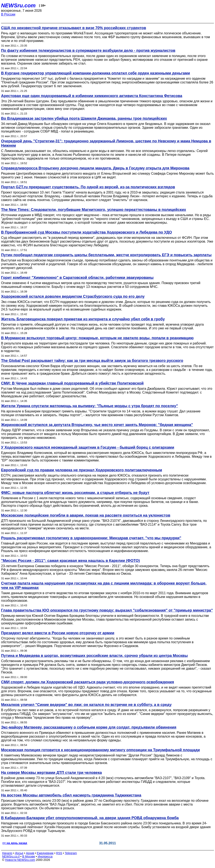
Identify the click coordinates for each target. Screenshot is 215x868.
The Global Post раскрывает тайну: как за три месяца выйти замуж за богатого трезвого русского (92, 361)
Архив (30, 853)
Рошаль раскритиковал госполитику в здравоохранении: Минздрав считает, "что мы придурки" (91, 538)
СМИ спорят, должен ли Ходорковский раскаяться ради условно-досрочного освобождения (88, 682)
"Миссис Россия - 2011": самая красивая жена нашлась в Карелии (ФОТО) (70, 561)
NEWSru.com (18, 5)
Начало (7, 853)
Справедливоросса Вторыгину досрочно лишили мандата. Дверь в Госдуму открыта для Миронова (95, 168)
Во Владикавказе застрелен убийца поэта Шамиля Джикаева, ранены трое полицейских (84, 118)
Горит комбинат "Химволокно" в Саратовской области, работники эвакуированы (77, 278)
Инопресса (45, 856)
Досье (19, 853)
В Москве (29, 856)
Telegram (71, 853)
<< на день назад (15, 843)
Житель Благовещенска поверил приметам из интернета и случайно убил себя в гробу (83, 319)
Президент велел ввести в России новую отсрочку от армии (58, 633)
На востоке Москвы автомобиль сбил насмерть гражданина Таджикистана (71, 795)
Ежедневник (45, 853)
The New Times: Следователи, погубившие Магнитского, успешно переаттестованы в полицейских (94, 210)
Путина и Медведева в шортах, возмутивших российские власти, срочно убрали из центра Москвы (94, 656)
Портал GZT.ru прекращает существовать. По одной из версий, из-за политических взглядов (88, 187)
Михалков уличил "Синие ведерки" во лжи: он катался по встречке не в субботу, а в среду (86, 705)
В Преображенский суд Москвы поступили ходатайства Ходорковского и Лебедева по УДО (87, 232)
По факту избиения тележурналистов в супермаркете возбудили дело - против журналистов (88, 51)
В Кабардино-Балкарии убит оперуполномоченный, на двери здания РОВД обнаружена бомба (90, 818)
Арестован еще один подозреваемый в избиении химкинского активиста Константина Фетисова (92, 96)
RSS (59, 853)
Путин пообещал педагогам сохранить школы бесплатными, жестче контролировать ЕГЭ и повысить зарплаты (106, 255)
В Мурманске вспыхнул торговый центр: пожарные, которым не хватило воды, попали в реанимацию (97, 338)
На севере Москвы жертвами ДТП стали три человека (51, 773)
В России (8, 14)
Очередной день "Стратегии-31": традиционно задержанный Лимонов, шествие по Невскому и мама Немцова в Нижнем (106, 143)
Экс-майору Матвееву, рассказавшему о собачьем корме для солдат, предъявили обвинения (89, 727)
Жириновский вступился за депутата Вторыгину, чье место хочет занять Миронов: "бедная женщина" (97, 425)
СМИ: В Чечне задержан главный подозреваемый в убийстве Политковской (72, 383)
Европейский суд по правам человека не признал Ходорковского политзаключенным (82, 470)
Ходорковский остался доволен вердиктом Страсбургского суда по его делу (73, 296)
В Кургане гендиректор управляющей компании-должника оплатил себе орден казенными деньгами (96, 73)
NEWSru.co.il (11, 856)
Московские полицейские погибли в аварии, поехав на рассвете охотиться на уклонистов (86, 515)
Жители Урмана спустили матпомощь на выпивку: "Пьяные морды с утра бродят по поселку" (90, 406)
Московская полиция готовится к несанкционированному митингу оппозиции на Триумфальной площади (100, 750)
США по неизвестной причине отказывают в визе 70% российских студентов (74, 28)
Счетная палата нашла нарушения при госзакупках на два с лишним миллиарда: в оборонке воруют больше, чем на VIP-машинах (104, 585)
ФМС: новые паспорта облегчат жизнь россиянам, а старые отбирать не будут (75, 493)
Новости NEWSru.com (20, 860)
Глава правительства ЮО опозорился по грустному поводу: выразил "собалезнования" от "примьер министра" (107, 610)
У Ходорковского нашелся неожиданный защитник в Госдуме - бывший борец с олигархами (88, 447)
